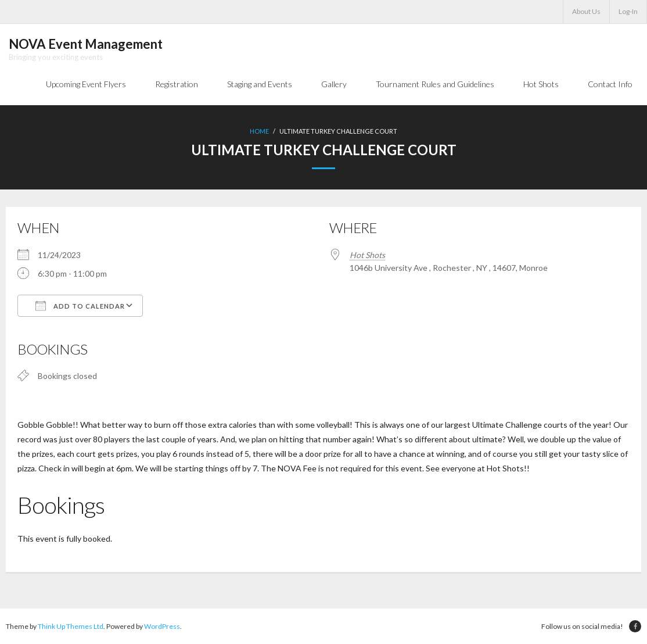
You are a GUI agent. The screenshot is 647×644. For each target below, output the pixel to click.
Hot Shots (367, 255)
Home (259, 131)
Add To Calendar (80, 306)
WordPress (162, 626)
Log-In (628, 11)
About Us (586, 11)
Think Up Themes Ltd (71, 626)
